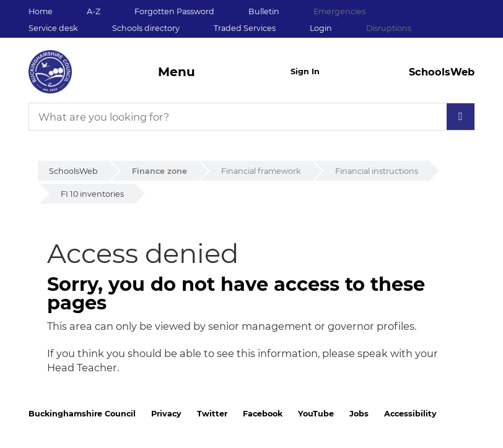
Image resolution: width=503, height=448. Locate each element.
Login (321, 28)
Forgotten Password (174, 11)
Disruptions (389, 28)
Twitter (212, 414)
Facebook (263, 414)
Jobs (359, 414)
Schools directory (146, 28)
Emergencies (339, 11)
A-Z (94, 11)
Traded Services (245, 28)
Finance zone (160, 171)
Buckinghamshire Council (82, 414)
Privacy (166, 414)
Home (41, 11)
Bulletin (264, 11)
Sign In (305, 71)
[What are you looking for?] (251, 117)
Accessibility (410, 414)
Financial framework (261, 171)
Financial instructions (377, 171)
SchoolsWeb (73, 171)
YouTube (316, 414)
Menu (177, 72)
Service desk (53, 28)
